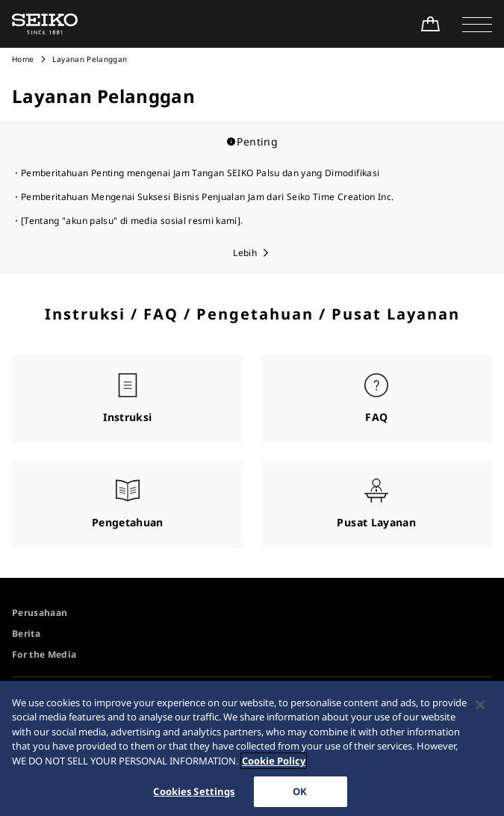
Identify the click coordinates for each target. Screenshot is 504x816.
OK (300, 797)
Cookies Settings (194, 797)
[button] (477, 24)
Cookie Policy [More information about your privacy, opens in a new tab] (274, 766)
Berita (26, 633)
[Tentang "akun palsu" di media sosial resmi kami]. (132, 221)
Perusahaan (40, 613)
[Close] (480, 710)
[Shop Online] (430, 24)
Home (23, 59)
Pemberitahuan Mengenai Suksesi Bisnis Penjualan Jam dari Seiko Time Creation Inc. (207, 197)
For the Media (44, 654)
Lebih (245, 253)
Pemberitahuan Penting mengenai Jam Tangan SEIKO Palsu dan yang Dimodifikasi (200, 173)
